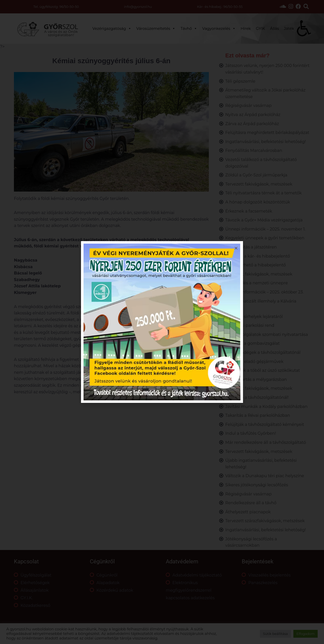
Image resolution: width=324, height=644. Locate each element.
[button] (236, 248)
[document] (162, 322)
